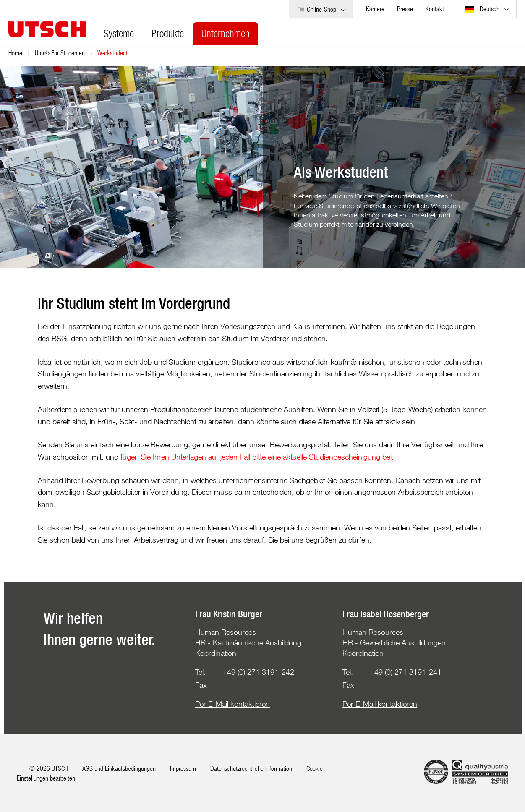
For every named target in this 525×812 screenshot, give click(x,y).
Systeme (119, 33)
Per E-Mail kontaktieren (232, 704)
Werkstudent (172, 53)
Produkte (168, 33)
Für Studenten (127, 53)
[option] (262, 167)
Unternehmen (226, 33)
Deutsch (483, 9)
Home (15, 53)
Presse (405, 9)
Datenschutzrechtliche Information (251, 768)
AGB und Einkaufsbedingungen (119, 768)
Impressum (183, 768)
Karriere (375, 9)
